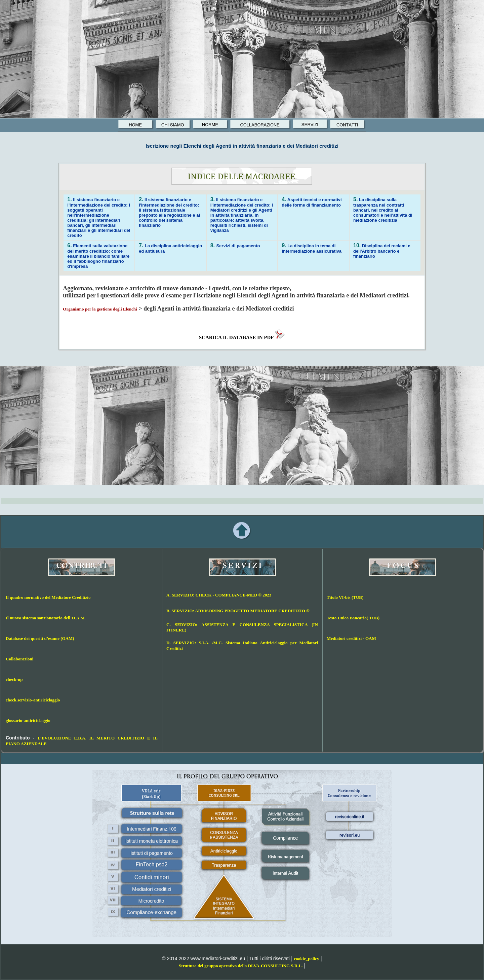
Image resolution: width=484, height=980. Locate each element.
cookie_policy (306, 959)
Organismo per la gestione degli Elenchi (100, 309)
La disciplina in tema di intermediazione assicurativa (312, 248)
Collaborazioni (19, 659)
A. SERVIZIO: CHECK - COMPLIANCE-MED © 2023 (219, 595)
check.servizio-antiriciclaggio (33, 700)
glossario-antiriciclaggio (28, 720)
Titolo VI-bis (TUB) (345, 597)
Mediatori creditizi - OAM (351, 638)
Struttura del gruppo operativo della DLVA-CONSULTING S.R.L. (241, 966)
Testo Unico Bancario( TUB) (353, 618)
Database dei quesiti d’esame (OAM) (40, 638)
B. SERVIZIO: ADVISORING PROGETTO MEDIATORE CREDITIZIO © (238, 611)
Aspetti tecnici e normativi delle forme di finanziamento (312, 202)
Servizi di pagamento (238, 246)
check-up (14, 679)
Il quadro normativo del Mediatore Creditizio (48, 597)
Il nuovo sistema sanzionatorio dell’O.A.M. (46, 618)
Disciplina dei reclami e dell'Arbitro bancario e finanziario (382, 251)
